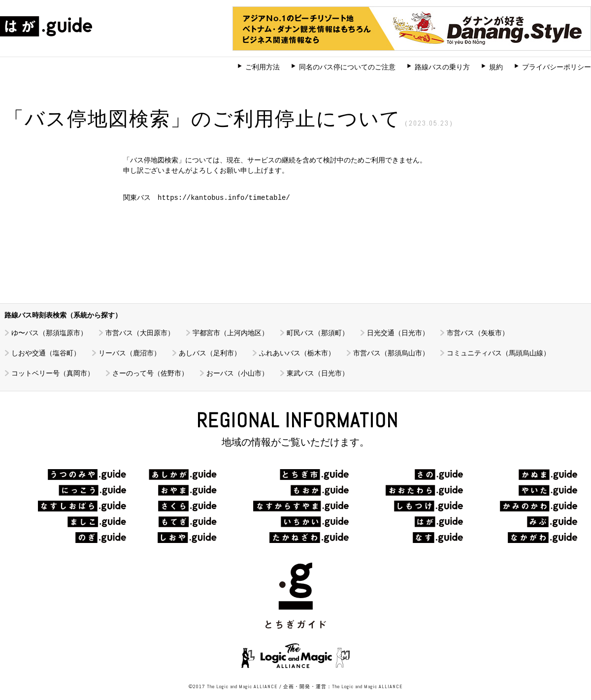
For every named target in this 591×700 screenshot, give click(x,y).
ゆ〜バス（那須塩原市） (49, 333)
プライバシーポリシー (557, 67)
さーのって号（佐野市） (150, 373)
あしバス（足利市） (210, 353)
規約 (496, 67)
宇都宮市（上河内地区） (230, 333)
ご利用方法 (263, 67)
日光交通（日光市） (398, 333)
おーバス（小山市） (237, 373)
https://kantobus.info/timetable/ (224, 198)
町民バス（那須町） (318, 333)
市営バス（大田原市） (140, 333)
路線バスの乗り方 (442, 67)
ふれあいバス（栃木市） (297, 353)
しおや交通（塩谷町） (46, 353)
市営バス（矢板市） (478, 333)
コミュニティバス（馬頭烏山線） (498, 353)
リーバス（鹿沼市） (130, 353)
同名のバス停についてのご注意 (347, 67)
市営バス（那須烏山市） (391, 353)
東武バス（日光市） (318, 373)
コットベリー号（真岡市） (53, 373)
